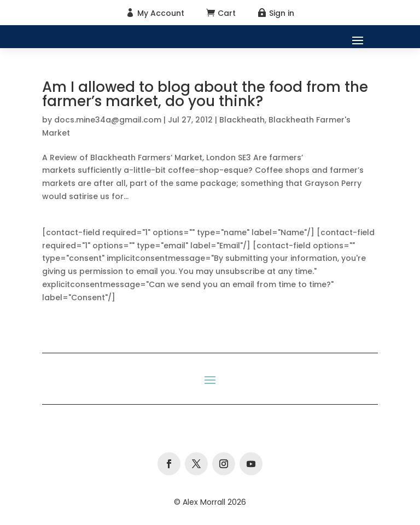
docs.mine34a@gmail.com (108, 120)
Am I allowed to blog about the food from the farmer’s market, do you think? (205, 94)
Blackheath (242, 120)
